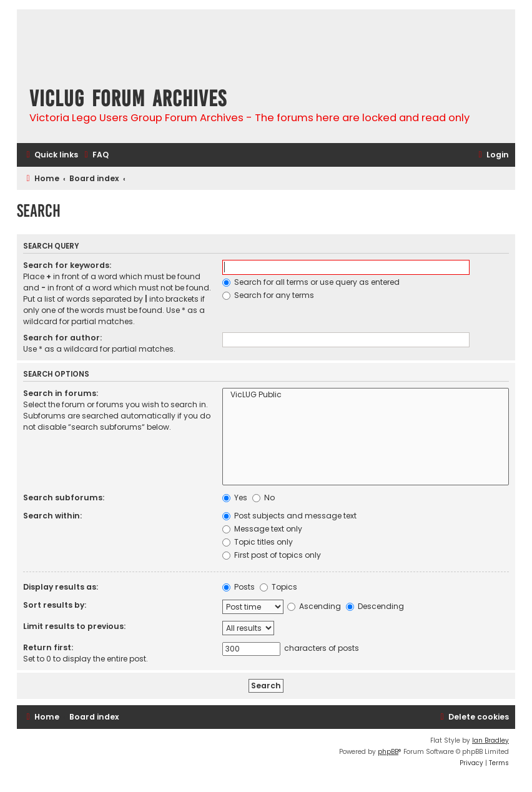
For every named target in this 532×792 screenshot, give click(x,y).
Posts (239, 587)
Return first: (48, 647)
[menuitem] (95, 155)
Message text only (262, 529)
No (264, 497)
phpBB (388, 752)
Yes (235, 497)
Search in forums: (61, 393)
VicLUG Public (366, 395)
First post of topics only (272, 555)
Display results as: (61, 587)
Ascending (314, 606)
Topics (278, 587)
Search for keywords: (67, 265)
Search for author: (62, 338)
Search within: (52, 516)
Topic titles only (258, 542)
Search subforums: (64, 497)
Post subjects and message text (289, 516)
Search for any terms (268, 295)
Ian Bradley (490, 740)
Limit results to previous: (74, 626)
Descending (375, 606)
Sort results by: (55, 605)
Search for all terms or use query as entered (311, 282)
